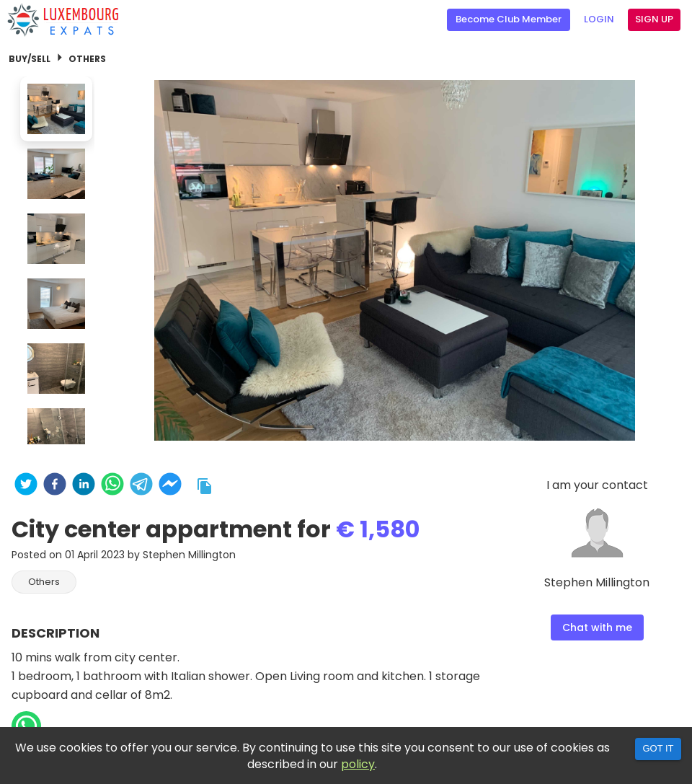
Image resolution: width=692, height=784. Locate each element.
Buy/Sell (30, 59)
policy (358, 764)
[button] (44, 582)
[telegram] (141, 486)
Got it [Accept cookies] (658, 748)
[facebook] (55, 486)
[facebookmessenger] (170, 486)
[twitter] (26, 486)
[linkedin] (84, 486)
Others (87, 59)
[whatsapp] (112, 486)
